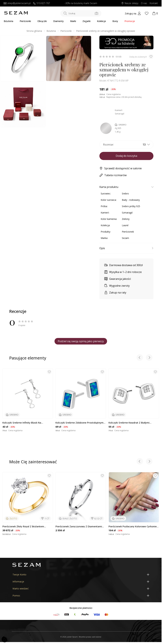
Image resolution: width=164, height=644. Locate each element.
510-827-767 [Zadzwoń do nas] (42, 3)
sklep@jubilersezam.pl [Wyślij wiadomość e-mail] (17, 3)
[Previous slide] (140, 358)
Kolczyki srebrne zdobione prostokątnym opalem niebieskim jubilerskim (79, 423)
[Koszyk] (155, 13)
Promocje (130, 21)
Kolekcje (101, 21)
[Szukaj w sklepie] (81, 13)
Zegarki (86, 21)
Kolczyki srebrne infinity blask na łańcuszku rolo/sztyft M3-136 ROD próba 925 (27, 423)
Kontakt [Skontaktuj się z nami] (154, 3)
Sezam (125, 238)
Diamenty (58, 21)
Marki (73, 21)
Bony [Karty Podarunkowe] (115, 21)
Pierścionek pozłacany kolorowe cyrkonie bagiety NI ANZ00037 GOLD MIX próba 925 (133, 526)
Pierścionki (25, 21)
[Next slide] (149, 358)
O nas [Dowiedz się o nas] (144, 3)
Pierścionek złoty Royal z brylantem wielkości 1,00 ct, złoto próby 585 (23, 526)
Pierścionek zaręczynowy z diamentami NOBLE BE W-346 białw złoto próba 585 (79, 526)
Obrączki (42, 21)
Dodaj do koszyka (126, 156)
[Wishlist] (147, 13)
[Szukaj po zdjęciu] (96, 13)
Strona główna (34, 31)
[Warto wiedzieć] (81, 589)
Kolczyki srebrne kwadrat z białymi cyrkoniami (129, 423)
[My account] (133, 13)
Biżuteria (8, 21)
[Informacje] (81, 582)
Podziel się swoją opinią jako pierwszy (81, 341)
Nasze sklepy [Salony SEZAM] (130, 3)
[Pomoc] (81, 596)
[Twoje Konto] (81, 574)
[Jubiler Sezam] (16, 14)
